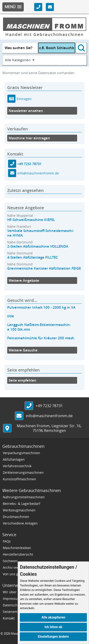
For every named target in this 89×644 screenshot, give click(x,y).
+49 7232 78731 (29, 164)
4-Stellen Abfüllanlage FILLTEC (33, 257)
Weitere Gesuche (23, 350)
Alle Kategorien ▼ (20, 60)
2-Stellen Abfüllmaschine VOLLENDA (38, 246)
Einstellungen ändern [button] (53, 637)
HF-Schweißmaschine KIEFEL (31, 220)
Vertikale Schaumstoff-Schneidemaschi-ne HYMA (41, 233)
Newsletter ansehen (26, 111)
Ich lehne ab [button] (53, 627)
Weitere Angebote (24, 280)
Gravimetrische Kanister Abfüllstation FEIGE (44, 268)
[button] (13, 7)
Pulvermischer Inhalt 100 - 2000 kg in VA (41, 307)
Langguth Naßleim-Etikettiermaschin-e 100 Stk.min (39, 327)
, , (49, 428)
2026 (7, 633)
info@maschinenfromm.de (38, 173)
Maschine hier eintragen (29, 138)
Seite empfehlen (22, 380)
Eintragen (24, 99)
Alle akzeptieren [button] (53, 617)
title (11, 316)
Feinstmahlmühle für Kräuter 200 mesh (41, 338)
